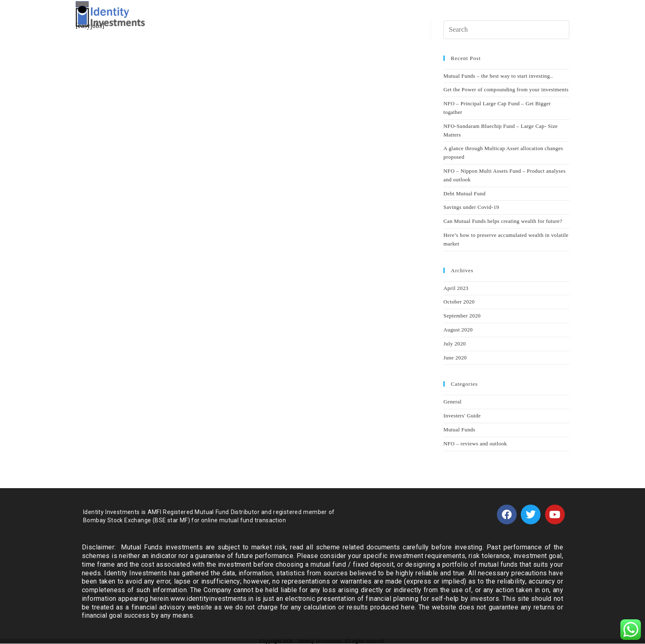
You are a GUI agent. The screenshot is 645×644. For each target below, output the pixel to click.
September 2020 (462, 316)
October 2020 (459, 302)
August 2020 (458, 330)
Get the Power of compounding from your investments (506, 89)
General (452, 402)
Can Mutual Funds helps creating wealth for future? (503, 221)
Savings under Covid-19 (471, 207)
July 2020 (455, 344)
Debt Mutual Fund (464, 193)
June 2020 (455, 358)
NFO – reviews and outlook (475, 444)
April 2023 (456, 288)
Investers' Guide (462, 416)
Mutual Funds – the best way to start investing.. (498, 76)
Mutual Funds (459, 430)
